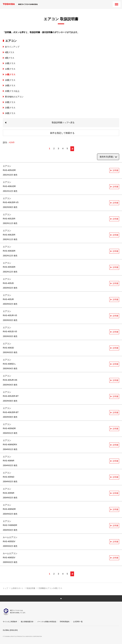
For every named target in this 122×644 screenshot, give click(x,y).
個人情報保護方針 (27, 622)
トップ (5, 588)
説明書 (115, 170)
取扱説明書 (31, 588)
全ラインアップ (12, 47)
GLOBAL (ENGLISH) (10, 630)
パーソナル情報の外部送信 (47, 622)
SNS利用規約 (65, 622)
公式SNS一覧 (78, 622)
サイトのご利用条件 (10, 622)
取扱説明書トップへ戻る (63, 123)
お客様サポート (17, 588)
